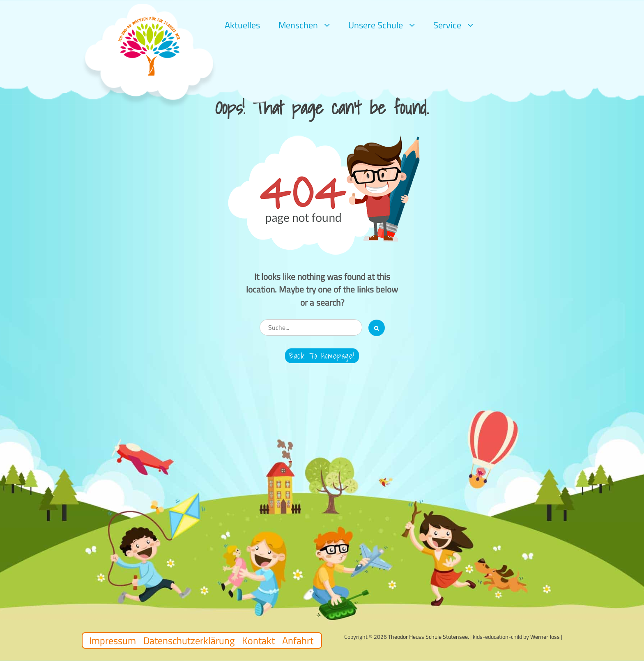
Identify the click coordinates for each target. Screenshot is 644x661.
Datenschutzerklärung (189, 640)
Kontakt (258, 640)
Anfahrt (298, 640)
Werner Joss (545, 637)
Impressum (113, 640)
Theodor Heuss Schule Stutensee (428, 637)
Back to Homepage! (322, 356)
